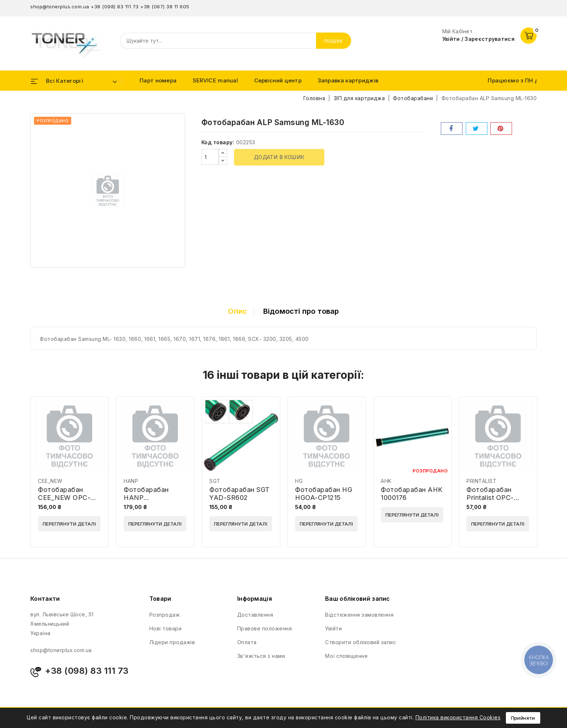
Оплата (247, 642)
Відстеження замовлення (359, 615)
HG (299, 481)
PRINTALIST (481, 481)
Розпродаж (165, 615)
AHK (386, 481)
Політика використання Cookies (458, 717)
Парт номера (158, 80)
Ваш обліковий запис (358, 599)
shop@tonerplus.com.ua (60, 7)
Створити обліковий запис (361, 642)
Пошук (334, 41)
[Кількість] (210, 157)
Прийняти (523, 718)
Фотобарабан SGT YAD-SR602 (240, 494)
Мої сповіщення (346, 656)
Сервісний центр (278, 80)
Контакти (45, 599)
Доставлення (255, 615)
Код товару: (218, 142)
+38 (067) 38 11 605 (165, 7)
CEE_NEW (50, 481)
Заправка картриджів (348, 80)
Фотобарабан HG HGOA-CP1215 (324, 494)
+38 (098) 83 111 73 (115, 7)
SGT (215, 481)
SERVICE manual (215, 80)
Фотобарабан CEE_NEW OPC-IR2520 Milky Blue (67, 498)
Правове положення (265, 628)
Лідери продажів (172, 642)
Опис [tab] (237, 311)
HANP (131, 481)
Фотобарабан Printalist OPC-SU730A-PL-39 (491, 498)
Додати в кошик (279, 157)
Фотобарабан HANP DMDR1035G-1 (148, 498)
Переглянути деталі (69, 524)
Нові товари (166, 628)
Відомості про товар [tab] (301, 311)
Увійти (333, 628)
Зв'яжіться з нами (261, 656)
